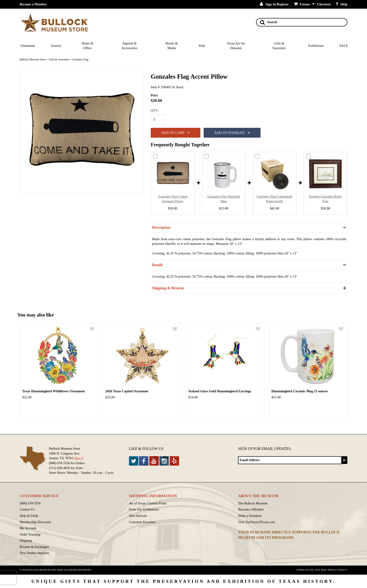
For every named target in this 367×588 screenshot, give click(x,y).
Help (341, 4)
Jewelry (56, 46)
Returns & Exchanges (34, 547)
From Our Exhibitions (144, 509)
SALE (344, 46)
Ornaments (28, 46)
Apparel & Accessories (130, 46)
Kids (202, 46)
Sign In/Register (274, 4)
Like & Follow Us (146, 449)
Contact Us (27, 509)
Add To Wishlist (232, 133)
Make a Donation (250, 516)
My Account (28, 528)
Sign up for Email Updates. (265, 449)
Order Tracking (30, 534)
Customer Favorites (142, 522)
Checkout (324, 4)
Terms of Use (305, 570)
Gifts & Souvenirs (279, 46)
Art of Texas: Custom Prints (148, 503)
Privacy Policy (338, 570)
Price (154, 95)
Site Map (321, 570)
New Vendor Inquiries (35, 553)
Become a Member (33, 4)
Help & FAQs (29, 516)
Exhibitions (316, 46)
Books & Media (172, 46)
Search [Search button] (269, 22)
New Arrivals (138, 516)
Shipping (26, 540)
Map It (79, 458)
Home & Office (87, 46)
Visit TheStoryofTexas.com (257, 522)
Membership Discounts (35, 522)
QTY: (154, 110)
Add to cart (176, 133)
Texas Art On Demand (236, 46)
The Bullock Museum (253, 503)
